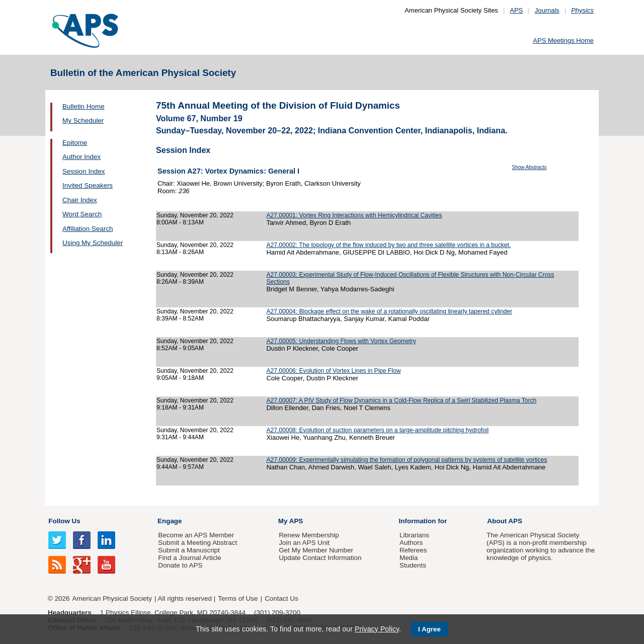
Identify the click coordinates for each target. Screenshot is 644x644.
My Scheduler (83, 120)
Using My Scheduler (93, 243)
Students (413, 565)
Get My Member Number (316, 550)
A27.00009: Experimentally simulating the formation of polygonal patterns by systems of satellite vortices (407, 460)
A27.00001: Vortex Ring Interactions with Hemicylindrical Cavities (354, 215)
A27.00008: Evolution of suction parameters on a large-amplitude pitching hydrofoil (377, 430)
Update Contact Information (320, 558)
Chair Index (80, 200)
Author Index (82, 157)
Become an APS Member (196, 535)
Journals (547, 10)
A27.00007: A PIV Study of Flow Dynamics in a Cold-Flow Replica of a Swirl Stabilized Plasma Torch (401, 400)
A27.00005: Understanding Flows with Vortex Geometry (341, 341)
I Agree (429, 629)
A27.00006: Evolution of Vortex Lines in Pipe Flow (333, 371)
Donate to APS (180, 565)
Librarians (414, 535)
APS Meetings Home (563, 41)
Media (409, 558)
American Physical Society (112, 598)
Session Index (84, 171)
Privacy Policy (377, 629)
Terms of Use (238, 598)
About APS (505, 521)
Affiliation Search (88, 229)
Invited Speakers (88, 185)
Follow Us (64, 521)
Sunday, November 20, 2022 (195, 215)
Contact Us (281, 598)
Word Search (82, 214)
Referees (413, 550)
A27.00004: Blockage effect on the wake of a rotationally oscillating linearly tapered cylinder (389, 311)
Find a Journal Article (189, 558)
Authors (411, 543)
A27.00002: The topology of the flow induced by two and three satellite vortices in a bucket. (388, 245)
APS (516, 10)
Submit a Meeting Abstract (197, 543)
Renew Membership (309, 535)
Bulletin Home (84, 106)
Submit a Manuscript (189, 550)
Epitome (75, 143)
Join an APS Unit (304, 543)
